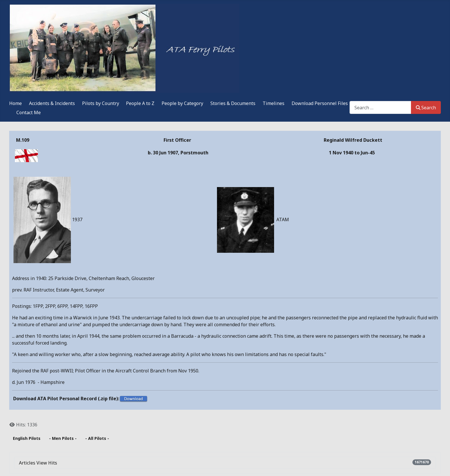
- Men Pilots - (63, 438)
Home (15, 103)
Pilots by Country (101, 103)
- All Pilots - (97, 438)
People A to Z (140, 103)
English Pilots (27, 438)
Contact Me (29, 112)
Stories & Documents (233, 103)
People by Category (182, 103)
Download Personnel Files (320, 103)
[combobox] (380, 107)
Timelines (274, 103)
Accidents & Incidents (52, 103)
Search (426, 108)
